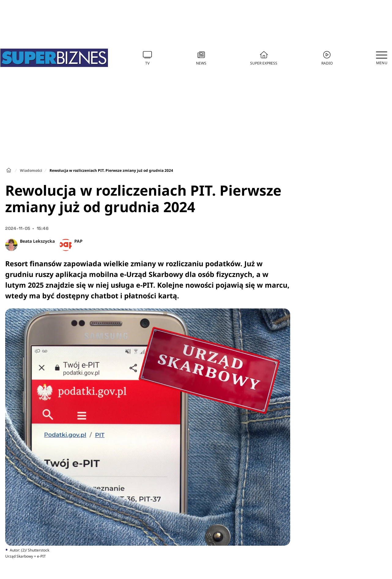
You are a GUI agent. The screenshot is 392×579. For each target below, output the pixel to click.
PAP (78, 241)
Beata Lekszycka (37, 241)
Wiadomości (31, 170)
